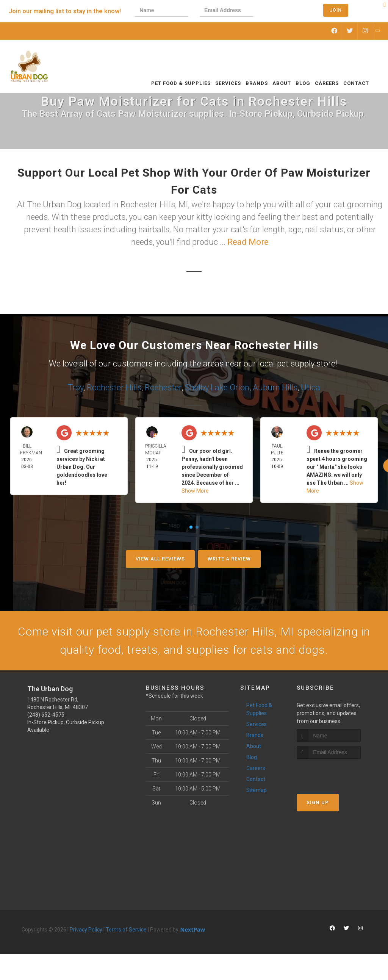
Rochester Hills (114, 387)
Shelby (197, 387)
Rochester (163, 387)
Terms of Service (126, 930)
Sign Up (318, 802)
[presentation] (290, 11)
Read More (248, 242)
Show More (195, 491)
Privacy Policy (86, 930)
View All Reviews (160, 559)
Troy (76, 387)
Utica (311, 387)
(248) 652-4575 (46, 715)
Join (336, 10)
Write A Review (229, 559)
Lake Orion (230, 387)
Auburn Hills (275, 387)
